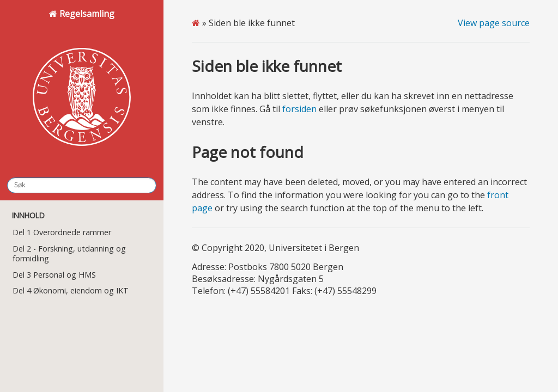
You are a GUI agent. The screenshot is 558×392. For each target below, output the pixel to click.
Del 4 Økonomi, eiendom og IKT (71, 290)
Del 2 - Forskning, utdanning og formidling (69, 253)
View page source (494, 23)
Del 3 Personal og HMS (54, 275)
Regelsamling (82, 88)
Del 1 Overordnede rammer (62, 232)
